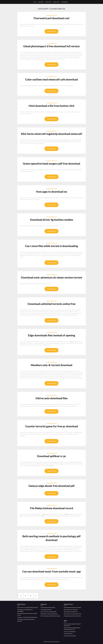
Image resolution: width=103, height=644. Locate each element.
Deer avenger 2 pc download (71, 610)
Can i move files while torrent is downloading (51, 246)
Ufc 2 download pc (68, 634)
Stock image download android (48, 607)
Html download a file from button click (51, 106)
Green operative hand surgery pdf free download (51, 163)
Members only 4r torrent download (51, 365)
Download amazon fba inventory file (72, 616)
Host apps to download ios (51, 192)
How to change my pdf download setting (50, 616)
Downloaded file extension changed (72, 607)
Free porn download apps (70, 632)
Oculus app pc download (70, 636)
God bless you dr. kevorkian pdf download (27, 617)
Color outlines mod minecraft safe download (51, 79)
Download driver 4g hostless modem (51, 220)
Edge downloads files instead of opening (51, 335)
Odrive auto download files (52, 398)
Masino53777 (49, 2)
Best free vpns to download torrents (73, 614)
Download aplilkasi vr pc (51, 456)
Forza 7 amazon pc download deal (48, 612)
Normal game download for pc (71, 612)
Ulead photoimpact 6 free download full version (51, 46)
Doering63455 (65, 2)
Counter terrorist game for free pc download (52, 426)
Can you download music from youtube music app (51, 571)
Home (35, 2)
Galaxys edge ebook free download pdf (51, 486)
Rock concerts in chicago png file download (27, 607)
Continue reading (51, 31)
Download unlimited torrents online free (52, 304)
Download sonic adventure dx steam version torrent (52, 277)
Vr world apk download (46, 610)
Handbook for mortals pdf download (49, 614)
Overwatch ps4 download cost (52, 18)
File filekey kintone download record (52, 508)
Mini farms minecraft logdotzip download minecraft (52, 134)
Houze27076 (41, 2)
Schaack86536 (52, 15)
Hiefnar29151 (56, 2)
